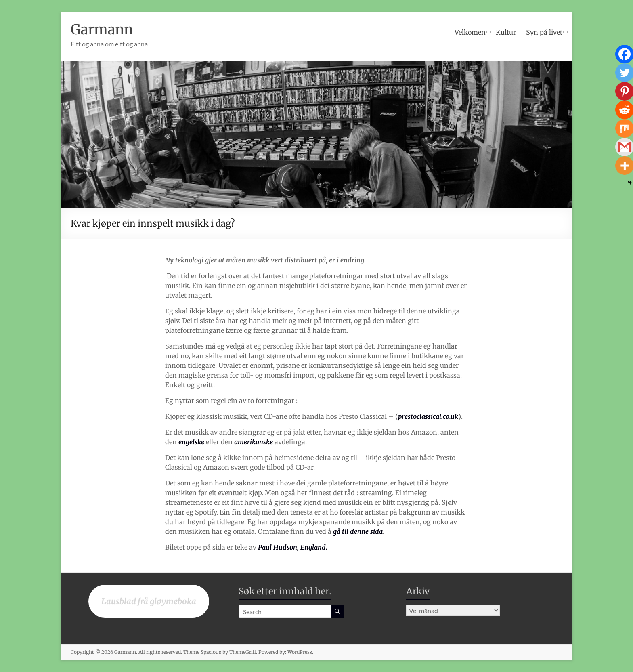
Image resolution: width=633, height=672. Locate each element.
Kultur (506, 32)
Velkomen (470, 32)
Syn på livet (544, 32)
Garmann (104, 29)
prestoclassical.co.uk (428, 416)
